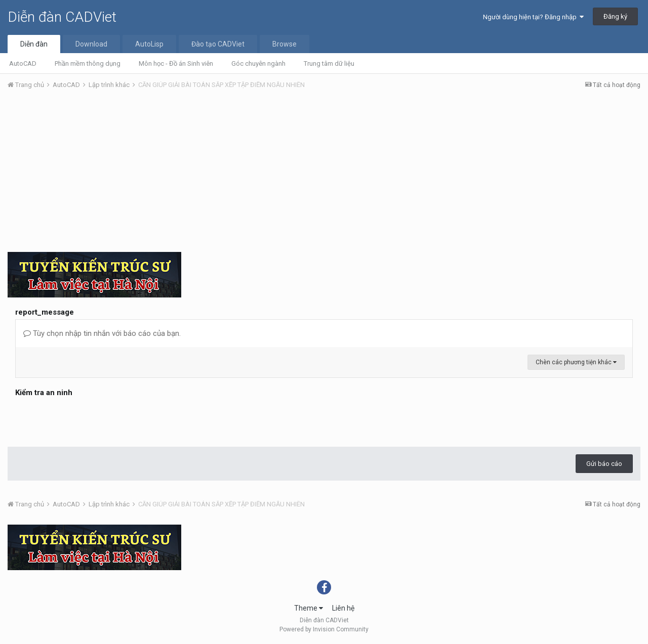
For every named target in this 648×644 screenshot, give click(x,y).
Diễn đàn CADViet (62, 17)
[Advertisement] (324, 174)
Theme (309, 608)
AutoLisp (149, 44)
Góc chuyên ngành (258, 63)
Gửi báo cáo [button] (604, 464)
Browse (285, 44)
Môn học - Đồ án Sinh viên (176, 63)
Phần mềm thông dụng (88, 63)
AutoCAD (23, 63)
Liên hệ (343, 608)
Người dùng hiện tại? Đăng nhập (533, 17)
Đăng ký (615, 16)
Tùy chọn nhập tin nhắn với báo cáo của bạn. (102, 333)
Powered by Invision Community (324, 629)
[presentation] (92, 419)
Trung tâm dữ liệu (329, 63)
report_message (45, 312)
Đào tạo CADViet (218, 44)
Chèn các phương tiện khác (576, 362)
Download (91, 44)
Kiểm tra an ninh (44, 393)
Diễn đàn (34, 44)
